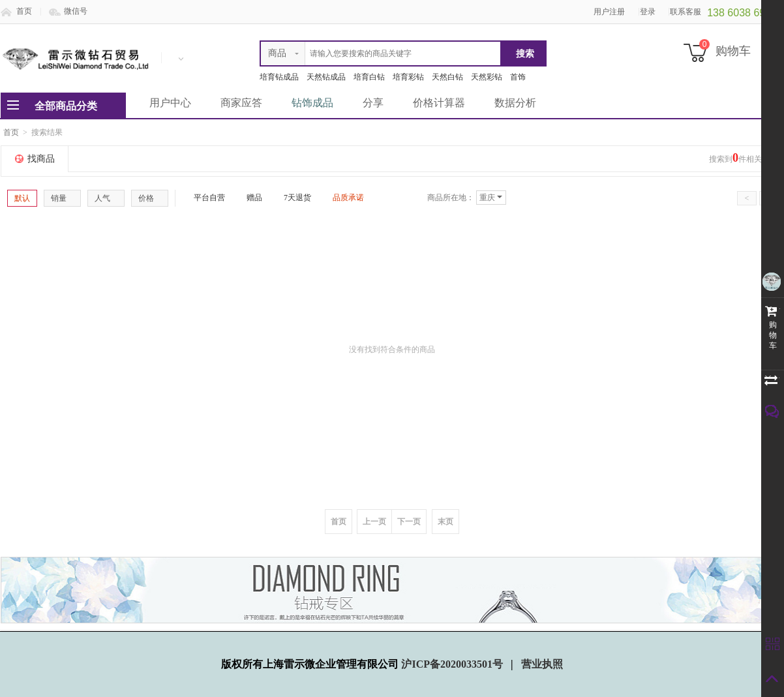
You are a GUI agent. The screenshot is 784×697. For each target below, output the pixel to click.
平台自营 (204, 198)
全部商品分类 (66, 106)
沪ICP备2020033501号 (453, 664)
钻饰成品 (312, 103)
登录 (648, 12)
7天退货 (292, 198)
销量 (62, 198)
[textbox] (381, 53)
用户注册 (609, 12)
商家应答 (241, 103)
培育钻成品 (279, 77)
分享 (373, 103)
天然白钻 (447, 77)
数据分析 (515, 103)
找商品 (41, 159)
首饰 (518, 77)
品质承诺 (343, 198)
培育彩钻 (408, 77)
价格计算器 (439, 103)
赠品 (249, 198)
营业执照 (542, 664)
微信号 (76, 11)
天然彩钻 (487, 77)
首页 (24, 11)
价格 (150, 198)
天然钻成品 (326, 77)
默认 (22, 198)
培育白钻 (369, 77)
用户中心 (170, 103)
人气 (106, 198)
